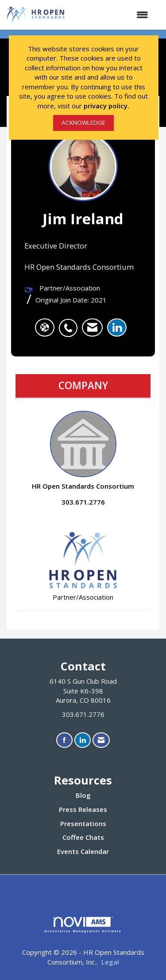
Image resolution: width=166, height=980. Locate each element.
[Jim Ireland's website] (45, 328)
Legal (110, 962)
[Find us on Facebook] (64, 740)
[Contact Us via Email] (101, 740)
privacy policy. (106, 106)
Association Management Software (83, 925)
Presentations (83, 823)
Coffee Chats (83, 837)
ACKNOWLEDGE (83, 122)
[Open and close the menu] (112, 15)
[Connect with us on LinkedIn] (83, 740)
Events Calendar (83, 851)
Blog (83, 795)
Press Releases (83, 809)
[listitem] (70, 323)
